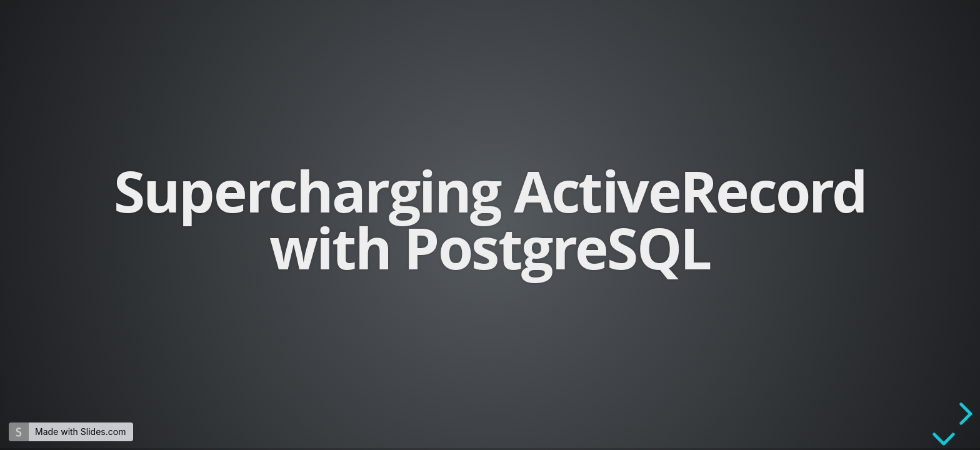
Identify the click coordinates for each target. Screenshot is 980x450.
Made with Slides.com (80, 432)
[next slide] (964, 414)
